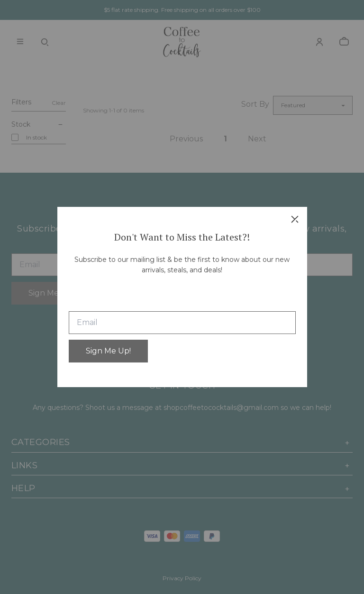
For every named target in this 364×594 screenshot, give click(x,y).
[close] (295, 219)
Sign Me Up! (108, 351)
